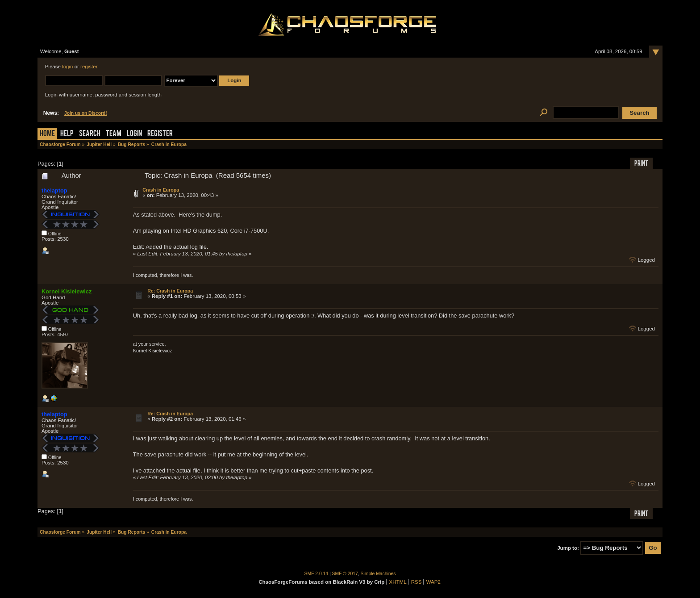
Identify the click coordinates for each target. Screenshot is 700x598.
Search (90, 134)
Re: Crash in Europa (170, 291)
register (89, 67)
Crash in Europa (161, 190)
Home (47, 134)
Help (67, 134)
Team (114, 134)
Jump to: (568, 548)
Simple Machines (378, 574)
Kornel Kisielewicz (67, 291)
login (67, 67)
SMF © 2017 (345, 574)
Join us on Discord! (86, 113)
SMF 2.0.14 (317, 574)
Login (134, 134)
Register (160, 134)
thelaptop (54, 190)
